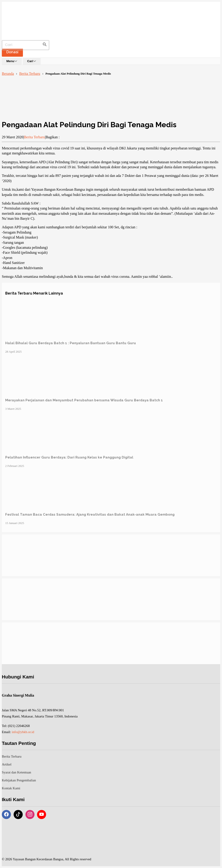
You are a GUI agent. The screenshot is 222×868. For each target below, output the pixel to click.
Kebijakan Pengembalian (19, 780)
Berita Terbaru (30, 74)
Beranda (8, 74)
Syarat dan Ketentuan (16, 772)
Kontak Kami (11, 788)
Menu (12, 61)
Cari (32, 61)
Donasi (12, 52)
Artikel (7, 764)
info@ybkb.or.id (23, 732)
